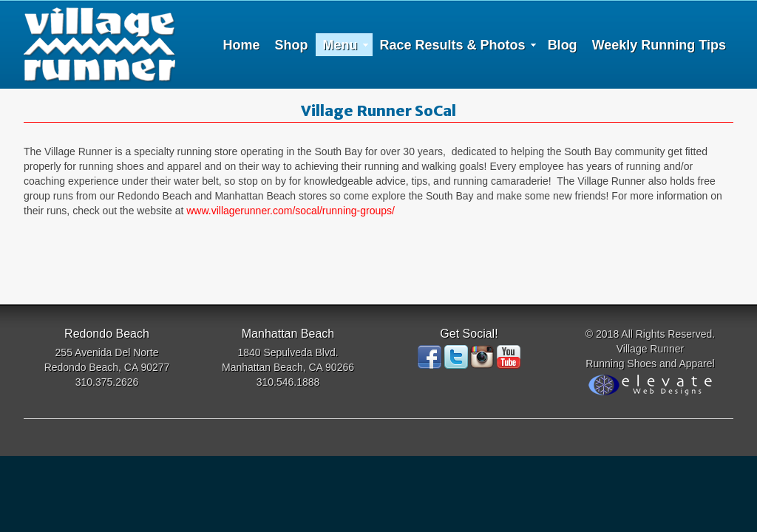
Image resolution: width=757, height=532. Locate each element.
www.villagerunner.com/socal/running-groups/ (291, 211)
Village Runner (99, 44)
